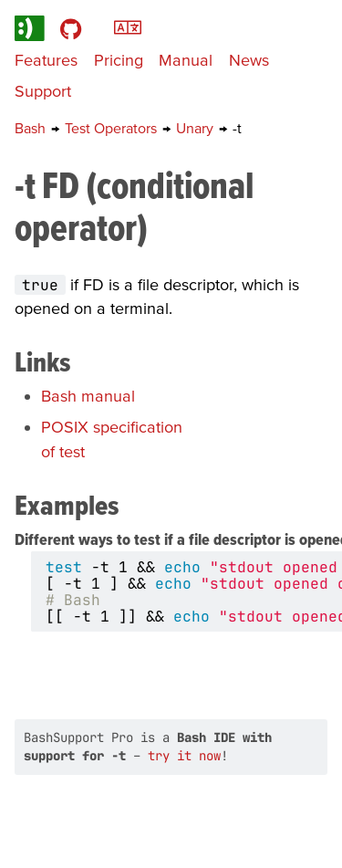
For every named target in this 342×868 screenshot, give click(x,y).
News (249, 60)
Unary (197, 128)
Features (46, 60)
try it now (184, 756)
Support (43, 91)
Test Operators (113, 128)
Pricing (119, 60)
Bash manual (88, 396)
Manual (186, 60)
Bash (32, 128)
